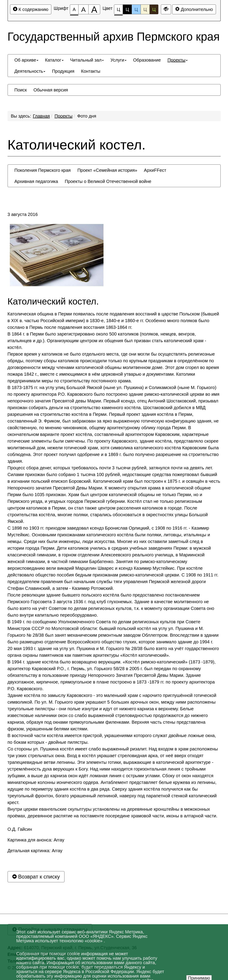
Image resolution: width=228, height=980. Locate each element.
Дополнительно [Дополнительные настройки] (194, 9)
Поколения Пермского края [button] (43, 170)
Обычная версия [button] (51, 90)
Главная (41, 116)
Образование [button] (147, 60)
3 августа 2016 (23, 214)
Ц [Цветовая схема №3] (136, 9)
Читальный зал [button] (87, 60)
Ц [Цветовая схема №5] (154, 9)
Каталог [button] (54, 60)
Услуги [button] (118, 60)
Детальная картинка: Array (35, 851)
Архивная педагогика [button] (36, 181)
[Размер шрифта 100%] (74, 9)
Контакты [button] (91, 71)
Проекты (64, 116)
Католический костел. (77, 145)
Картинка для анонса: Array (36, 840)
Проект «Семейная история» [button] (107, 170)
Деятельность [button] (30, 71)
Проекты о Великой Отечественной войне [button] (108, 181)
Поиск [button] (21, 90)
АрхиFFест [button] (155, 170)
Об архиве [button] (26, 60)
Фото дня (87, 116)
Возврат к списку (36, 877)
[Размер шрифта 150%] (83, 9)
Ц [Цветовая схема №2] (127, 9)
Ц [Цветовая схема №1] (119, 11)
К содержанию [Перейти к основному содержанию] (31, 9)
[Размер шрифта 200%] (94, 9)
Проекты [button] (178, 60)
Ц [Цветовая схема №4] (145, 9)
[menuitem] (26, 60)
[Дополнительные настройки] (166, 9)
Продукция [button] (63, 71)
